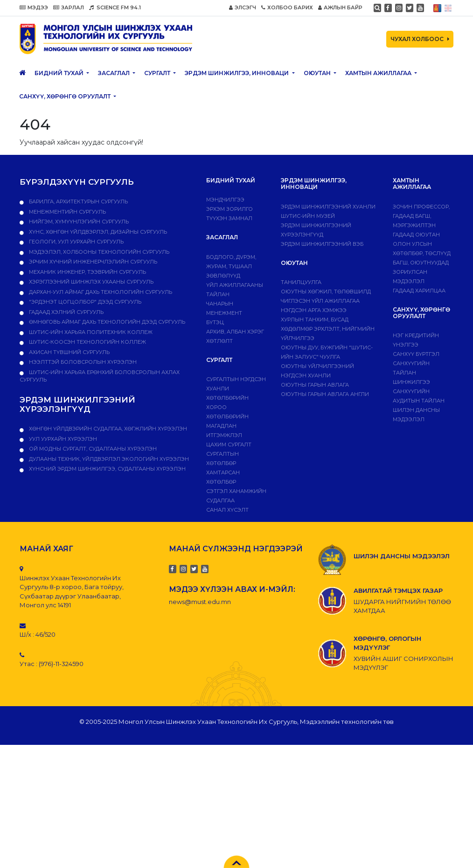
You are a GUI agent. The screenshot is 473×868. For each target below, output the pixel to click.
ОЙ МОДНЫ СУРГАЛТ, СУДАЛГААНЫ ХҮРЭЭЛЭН (92, 449)
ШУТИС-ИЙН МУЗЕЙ (308, 216)
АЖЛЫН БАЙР (340, 7)
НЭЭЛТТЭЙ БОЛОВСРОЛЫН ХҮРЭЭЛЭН (82, 362)
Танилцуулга (301, 282)
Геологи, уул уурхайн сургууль (76, 242)
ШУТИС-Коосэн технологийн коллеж (87, 342)
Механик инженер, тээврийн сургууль (87, 272)
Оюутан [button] (318, 73)
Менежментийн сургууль (67, 212)
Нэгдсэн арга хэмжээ (314, 310)
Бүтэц (215, 322)
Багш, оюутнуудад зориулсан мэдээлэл (421, 272)
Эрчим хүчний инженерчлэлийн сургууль (92, 262)
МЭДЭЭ (34, 7)
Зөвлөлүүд (223, 276)
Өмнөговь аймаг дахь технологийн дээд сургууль (106, 322)
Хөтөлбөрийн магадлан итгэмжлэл (227, 426)
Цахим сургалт (229, 444)
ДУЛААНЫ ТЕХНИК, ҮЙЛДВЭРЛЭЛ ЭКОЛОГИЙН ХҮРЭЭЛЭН (108, 459)
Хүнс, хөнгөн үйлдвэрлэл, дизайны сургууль (97, 232)
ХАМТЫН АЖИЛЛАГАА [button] (379, 73)
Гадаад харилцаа (419, 291)
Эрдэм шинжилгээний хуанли (328, 207)
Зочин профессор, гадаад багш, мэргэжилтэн (421, 216)
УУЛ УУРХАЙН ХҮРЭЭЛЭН (62, 439)
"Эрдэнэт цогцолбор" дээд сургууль (84, 302)
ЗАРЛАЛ (69, 7)
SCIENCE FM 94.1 (115, 7)
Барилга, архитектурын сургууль (78, 201)
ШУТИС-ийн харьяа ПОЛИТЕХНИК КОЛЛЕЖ (90, 332)
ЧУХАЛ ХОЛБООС (420, 39)
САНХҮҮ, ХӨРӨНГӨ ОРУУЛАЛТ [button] (66, 96)
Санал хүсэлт (227, 510)
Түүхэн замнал (229, 218)
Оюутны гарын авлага (315, 385)
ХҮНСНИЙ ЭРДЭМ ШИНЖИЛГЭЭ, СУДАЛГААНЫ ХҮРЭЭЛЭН (107, 469)
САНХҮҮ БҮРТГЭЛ (416, 354)
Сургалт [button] (158, 73)
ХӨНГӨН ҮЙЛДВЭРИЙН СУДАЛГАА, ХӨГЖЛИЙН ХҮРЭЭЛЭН (107, 429)
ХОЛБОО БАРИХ (287, 7)
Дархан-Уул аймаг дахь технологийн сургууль (100, 292)
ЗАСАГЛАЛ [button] (115, 73)
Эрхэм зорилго (230, 209)
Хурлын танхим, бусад (315, 319)
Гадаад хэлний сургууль (66, 312)
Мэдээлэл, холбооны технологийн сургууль (98, 252)
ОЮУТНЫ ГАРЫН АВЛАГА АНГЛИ (325, 394)
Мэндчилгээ (225, 200)
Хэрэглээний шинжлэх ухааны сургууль (90, 282)
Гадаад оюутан (416, 235)
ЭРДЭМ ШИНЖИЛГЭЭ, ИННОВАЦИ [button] (237, 73)
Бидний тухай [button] (60, 73)
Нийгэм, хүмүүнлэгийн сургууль (78, 222)
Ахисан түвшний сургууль (69, 352)
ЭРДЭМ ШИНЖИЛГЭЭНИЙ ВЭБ (322, 244)
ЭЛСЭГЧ (243, 7)
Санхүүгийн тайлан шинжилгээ (411, 373)
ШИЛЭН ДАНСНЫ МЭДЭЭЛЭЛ (402, 556)
